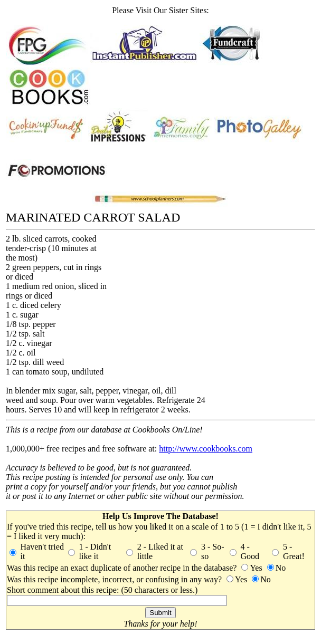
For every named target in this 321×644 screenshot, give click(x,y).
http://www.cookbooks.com (206, 449)
